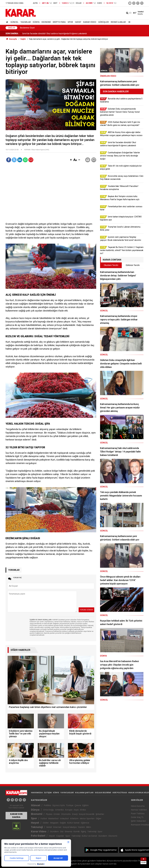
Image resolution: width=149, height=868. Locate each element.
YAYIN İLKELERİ (67, 793)
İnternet (57, 827)
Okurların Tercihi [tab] (111, 265)
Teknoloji (37, 827)
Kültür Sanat (73, 823)
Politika (47, 805)
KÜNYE (56, 793)
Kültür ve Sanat (89, 836)
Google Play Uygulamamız (103, 850)
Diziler (46, 823)
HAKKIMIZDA (37, 793)
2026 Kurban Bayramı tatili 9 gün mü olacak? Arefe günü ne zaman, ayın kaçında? (58, 34)
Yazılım (81, 827)
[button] (71, 160)
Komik (77, 832)
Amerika (59, 810)
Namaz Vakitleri (139, 810)
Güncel (14, 22)
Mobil (49, 827)
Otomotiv (66, 814)
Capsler (60, 836)
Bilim (89, 827)
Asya (76, 810)
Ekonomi (46, 22)
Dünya (36, 22)
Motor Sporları (87, 819)
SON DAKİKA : (12, 34)
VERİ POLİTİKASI (120, 793)
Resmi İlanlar (118, 22)
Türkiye (70, 805)
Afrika (83, 810)
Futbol (44, 819)
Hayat (78, 22)
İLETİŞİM (48, 793)
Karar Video (90, 22)
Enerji (75, 814)
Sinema (68, 832)
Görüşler (103, 22)
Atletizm (74, 819)
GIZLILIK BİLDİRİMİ (103, 793)
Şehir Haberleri (138, 821)
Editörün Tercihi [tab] (133, 265)
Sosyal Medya (70, 827)
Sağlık (11, 28)
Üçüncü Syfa (58, 805)
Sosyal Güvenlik (87, 814)
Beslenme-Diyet (27, 28)
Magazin (54, 823)
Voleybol (64, 819)
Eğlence (85, 823)
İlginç (84, 832)
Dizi (62, 832)
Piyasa (49, 814)
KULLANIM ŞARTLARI (84, 793)
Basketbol (53, 819)
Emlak (57, 814)
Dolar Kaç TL (137, 817)
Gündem (54, 832)
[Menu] (129, 22)
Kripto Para (59, 22)
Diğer (99, 819)
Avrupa (69, 810)
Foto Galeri (38, 836)
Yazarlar (26, 22)
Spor (70, 22)
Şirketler (100, 814)
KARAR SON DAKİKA (16, 816)
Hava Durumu (138, 806)
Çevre (78, 805)
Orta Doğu (48, 810)
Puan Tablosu (138, 813)
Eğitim (85, 805)
